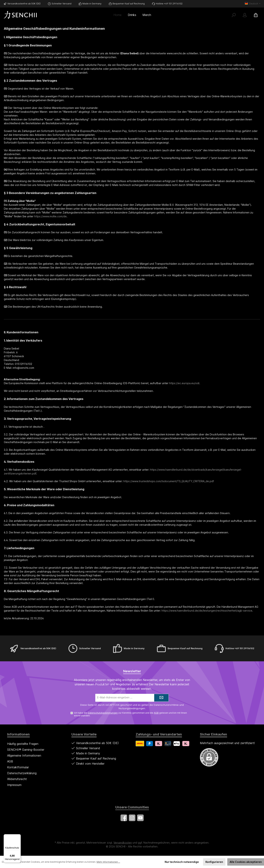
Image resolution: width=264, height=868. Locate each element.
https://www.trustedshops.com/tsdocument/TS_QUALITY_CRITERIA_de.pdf (169, 481)
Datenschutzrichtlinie (166, 705)
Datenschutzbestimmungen (103, 713)
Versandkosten (123, 843)
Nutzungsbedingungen (132, 708)
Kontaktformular (18, 767)
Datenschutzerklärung (22, 773)
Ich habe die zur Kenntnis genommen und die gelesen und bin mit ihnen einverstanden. (130, 714)
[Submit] (161, 698)
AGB (156, 713)
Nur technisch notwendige (182, 862)
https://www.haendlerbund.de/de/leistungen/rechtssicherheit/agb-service (207, 611)
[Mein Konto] (245, 15)
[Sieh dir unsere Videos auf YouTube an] (140, 818)
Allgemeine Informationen (24, 755)
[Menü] (19, 836)
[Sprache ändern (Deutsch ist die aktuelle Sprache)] (253, 4)
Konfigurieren (214, 862)
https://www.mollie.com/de (50, 216)
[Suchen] (234, 15)
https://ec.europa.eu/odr (184, 383)
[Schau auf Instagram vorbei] (132, 818)
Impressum (14, 785)
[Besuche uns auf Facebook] (124, 818)
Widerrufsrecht (17, 779)
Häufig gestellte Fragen (23, 744)
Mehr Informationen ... (108, 862)
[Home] (119, 15)
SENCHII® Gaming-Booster (26, 750)
